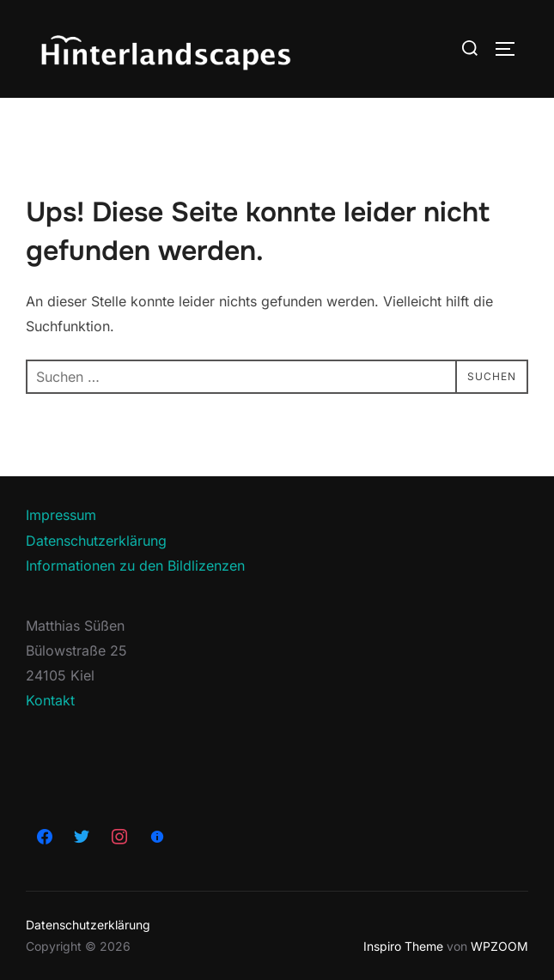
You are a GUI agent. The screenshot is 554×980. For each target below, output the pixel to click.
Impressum (61, 515)
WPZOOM (499, 946)
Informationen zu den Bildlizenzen (135, 566)
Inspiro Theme (403, 946)
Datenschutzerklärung (96, 541)
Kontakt (50, 700)
